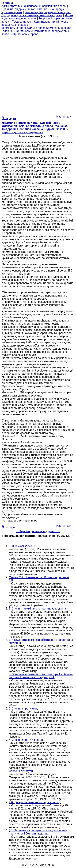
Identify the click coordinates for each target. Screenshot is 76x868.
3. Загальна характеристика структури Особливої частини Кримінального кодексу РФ (41, 676)
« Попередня (9, 117)
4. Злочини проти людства (26, 740)
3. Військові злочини (22, 546)
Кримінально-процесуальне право (23, 28)
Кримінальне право (59, 28)
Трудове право (22, 22)
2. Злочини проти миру (24, 709)
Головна (7, 31)
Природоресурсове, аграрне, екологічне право (31, 15)
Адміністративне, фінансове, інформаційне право (33, 6)
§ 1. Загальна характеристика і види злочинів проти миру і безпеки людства (38, 832)
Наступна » (64, 117)
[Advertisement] (38, 74)
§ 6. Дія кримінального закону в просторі (35, 802)
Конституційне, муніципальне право (48, 12)
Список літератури (21, 771)
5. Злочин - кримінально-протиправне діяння (38, 609)
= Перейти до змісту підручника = (38, 531)
